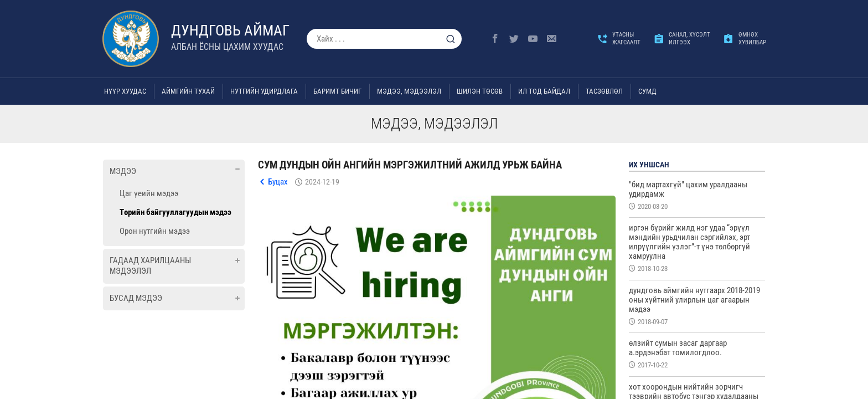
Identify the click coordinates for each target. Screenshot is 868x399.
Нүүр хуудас (125, 91)
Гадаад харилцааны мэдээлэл (150, 266)
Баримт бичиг (337, 91)
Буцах (278, 182)
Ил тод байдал (544, 91)
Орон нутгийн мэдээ (155, 231)
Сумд (647, 91)
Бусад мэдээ (136, 298)
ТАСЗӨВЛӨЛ (604, 91)
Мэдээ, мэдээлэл (409, 91)
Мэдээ (123, 171)
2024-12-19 (322, 182)
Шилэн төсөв (480, 91)
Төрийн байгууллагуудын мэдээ (175, 212)
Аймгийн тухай (188, 91)
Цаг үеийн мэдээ (149, 193)
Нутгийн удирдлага (264, 91)
